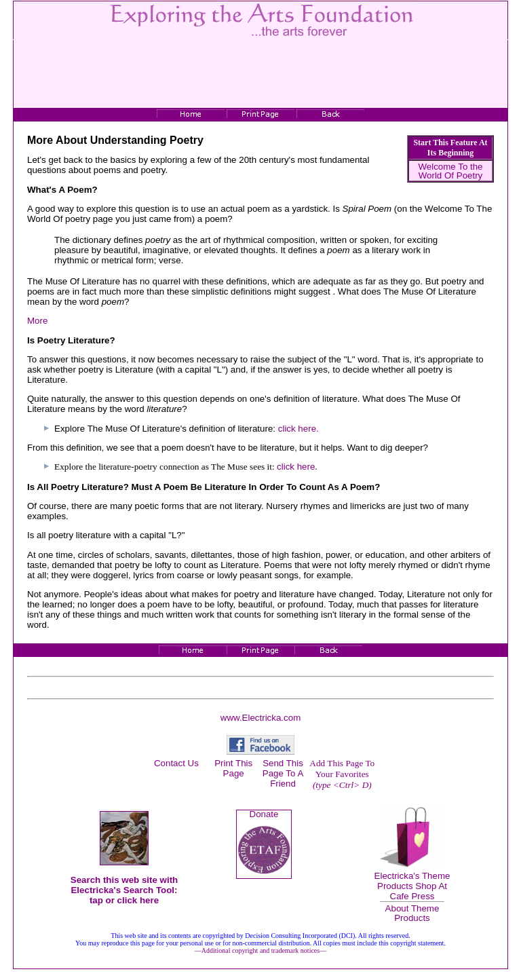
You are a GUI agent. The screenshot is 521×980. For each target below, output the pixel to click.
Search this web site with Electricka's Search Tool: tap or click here (124, 890)
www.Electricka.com (261, 718)
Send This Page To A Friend (283, 773)
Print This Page (233, 768)
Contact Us (176, 763)
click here (296, 467)
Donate (264, 814)
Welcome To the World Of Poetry (450, 171)
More (37, 321)
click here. (298, 429)
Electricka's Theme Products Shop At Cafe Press (412, 886)
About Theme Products (412, 913)
